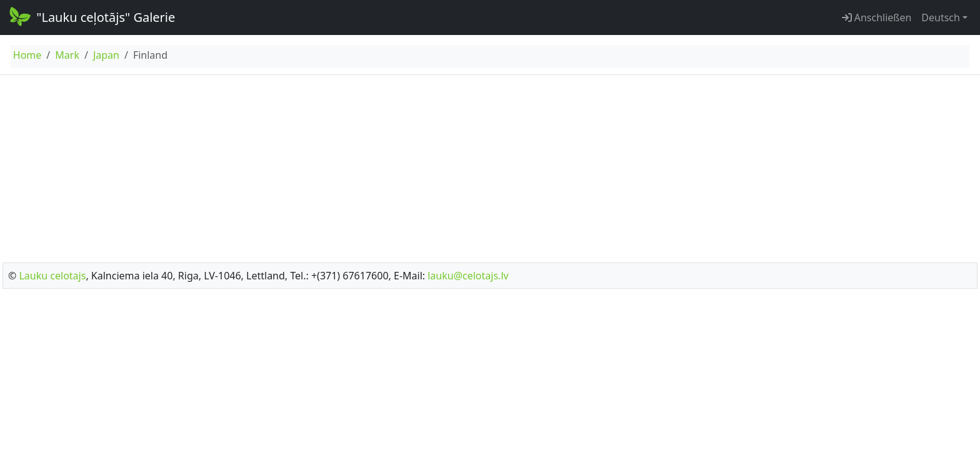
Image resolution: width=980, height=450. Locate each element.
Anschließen (877, 17)
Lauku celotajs (52, 276)
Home (27, 55)
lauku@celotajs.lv (468, 276)
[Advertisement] (490, 165)
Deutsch (941, 17)
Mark (67, 55)
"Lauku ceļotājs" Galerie (91, 16)
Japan (106, 55)
